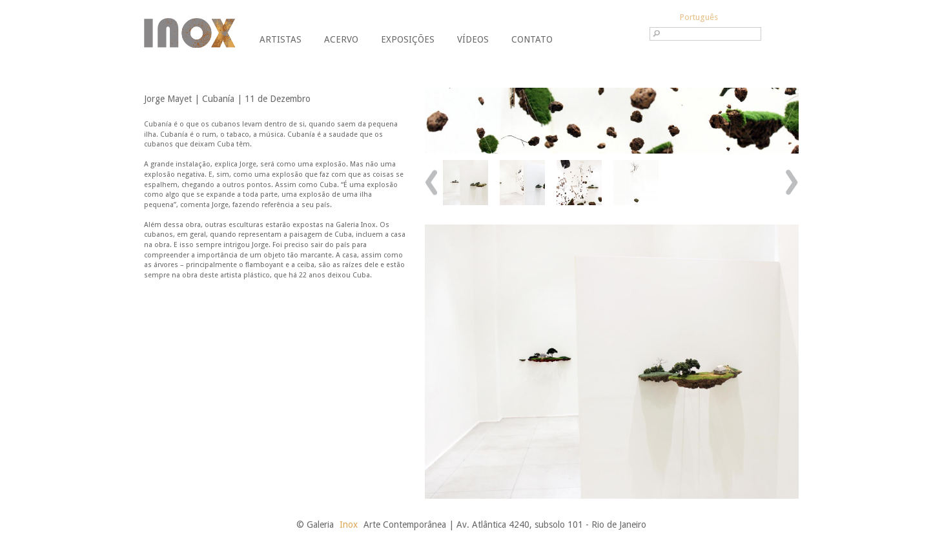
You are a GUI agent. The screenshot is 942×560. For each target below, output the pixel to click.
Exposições (408, 39)
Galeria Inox (189, 33)
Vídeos (473, 39)
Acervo (341, 39)
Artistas (281, 39)
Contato (532, 39)
